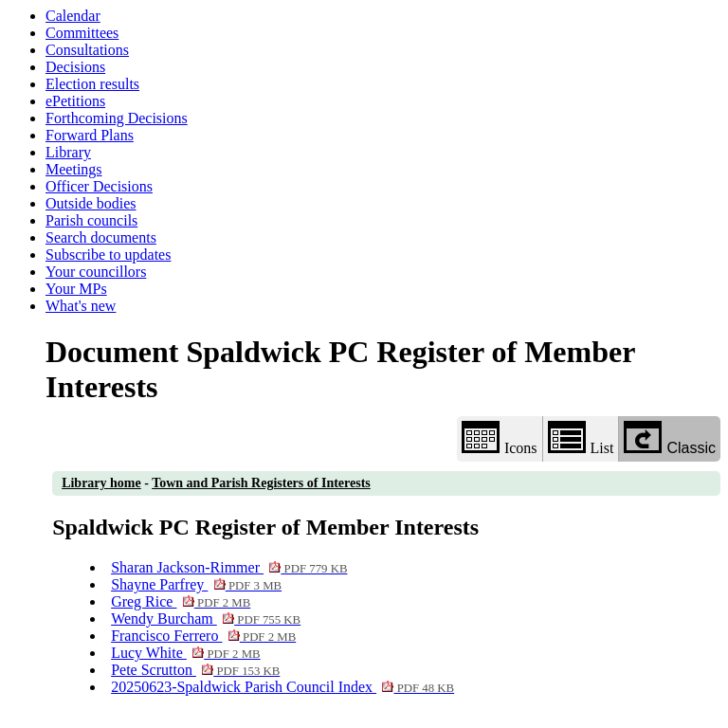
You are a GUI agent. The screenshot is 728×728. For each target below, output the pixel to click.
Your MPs (76, 289)
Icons (500, 438)
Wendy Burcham (206, 619)
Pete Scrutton (195, 670)
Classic (670, 438)
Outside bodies (91, 203)
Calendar (73, 16)
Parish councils (91, 220)
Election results (92, 84)
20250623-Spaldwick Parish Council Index (282, 687)
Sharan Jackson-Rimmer (229, 567)
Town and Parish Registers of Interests (261, 483)
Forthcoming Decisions (117, 118)
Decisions (75, 67)
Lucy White (185, 653)
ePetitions (75, 101)
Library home (101, 483)
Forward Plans (90, 135)
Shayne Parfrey (196, 584)
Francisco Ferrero (203, 636)
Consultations (87, 50)
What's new (81, 306)
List (581, 438)
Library (68, 152)
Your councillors (96, 272)
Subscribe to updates (108, 255)
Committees (82, 33)
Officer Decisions (99, 186)
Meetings (74, 169)
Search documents (101, 237)
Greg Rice (181, 601)
